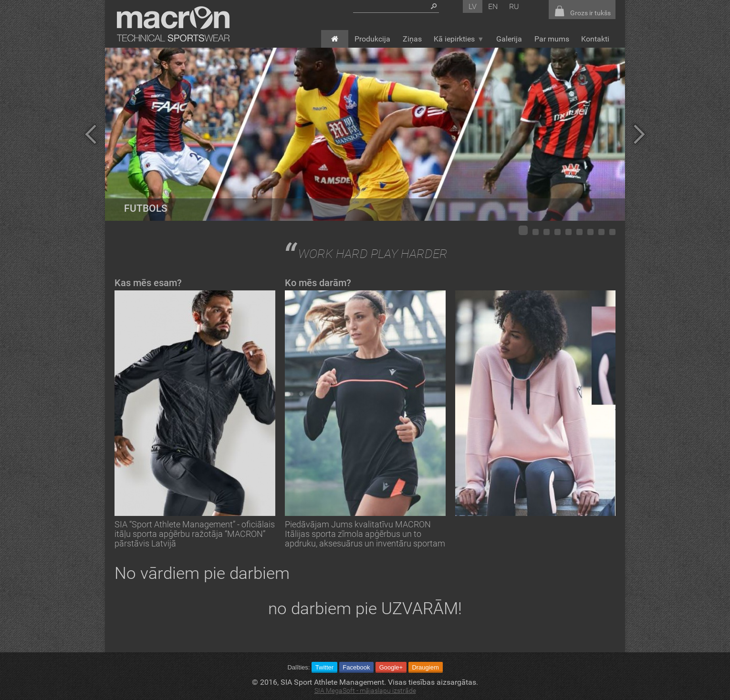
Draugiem (425, 667)
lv (473, 6)
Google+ (391, 667)
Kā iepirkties (459, 39)
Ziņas (412, 39)
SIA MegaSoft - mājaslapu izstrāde (365, 691)
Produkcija (372, 39)
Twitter (324, 667)
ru (514, 6)
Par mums (552, 39)
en (493, 6)
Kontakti (595, 39)
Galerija (509, 39)
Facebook (356, 667)
